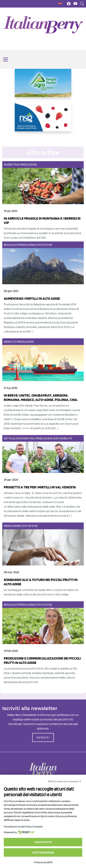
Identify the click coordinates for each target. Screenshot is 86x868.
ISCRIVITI (43, 737)
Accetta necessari (43, 853)
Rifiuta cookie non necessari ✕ (65, 781)
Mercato (10, 342)
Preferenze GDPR (43, 862)
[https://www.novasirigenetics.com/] (43, 120)
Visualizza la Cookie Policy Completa (23, 827)
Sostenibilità (62, 438)
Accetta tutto (43, 842)
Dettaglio (11, 438)
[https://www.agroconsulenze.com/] (43, 86)
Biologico (11, 245)
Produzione (28, 164)
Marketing (12, 164)
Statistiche (44, 245)
